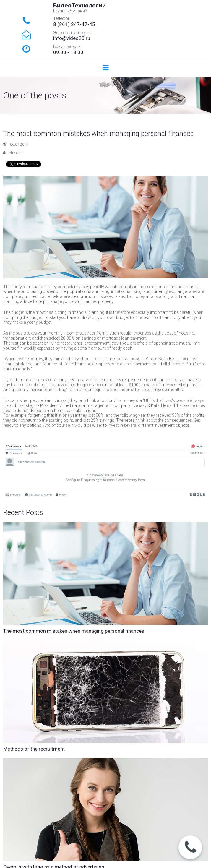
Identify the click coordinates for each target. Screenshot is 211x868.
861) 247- (70, 24)
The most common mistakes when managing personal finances (74, 631)
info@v (61, 38)
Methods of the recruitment (34, 749)
